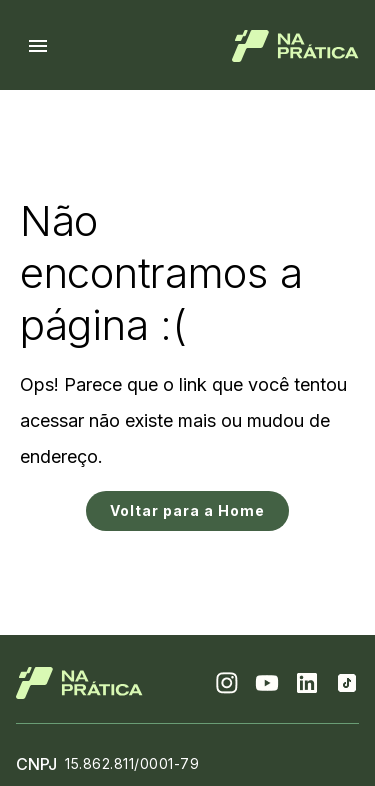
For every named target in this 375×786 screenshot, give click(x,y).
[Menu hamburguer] (38, 46)
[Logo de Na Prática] (295, 46)
